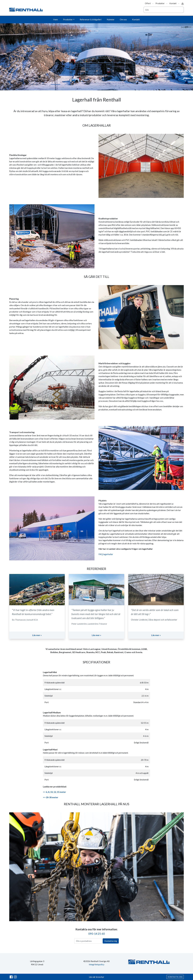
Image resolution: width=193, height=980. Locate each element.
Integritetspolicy (97, 964)
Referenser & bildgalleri (91, 19)
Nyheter (111, 19)
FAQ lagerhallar (106, 554)
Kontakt (173, 3)
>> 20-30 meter (51, 797)
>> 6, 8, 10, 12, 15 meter (54, 792)
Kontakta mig (111, 941)
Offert (148, 3)
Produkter (160, 3)
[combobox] (164, 10)
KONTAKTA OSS (175, 977)
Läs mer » (37, 635)
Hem (55, 19)
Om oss (123, 19)
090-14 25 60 (97, 934)
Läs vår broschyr (97, 977)
